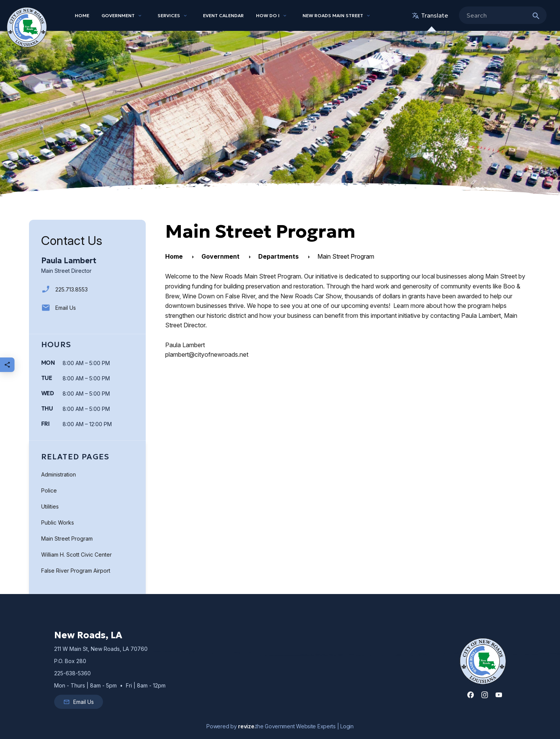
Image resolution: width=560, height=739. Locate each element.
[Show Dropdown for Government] (140, 16)
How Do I (268, 15)
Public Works (58, 522)
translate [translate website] (430, 15)
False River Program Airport (76, 571)
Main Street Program (67, 539)
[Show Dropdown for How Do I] (285, 16)
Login (347, 726)
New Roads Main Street (333, 15)
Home (82, 15)
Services (169, 15)
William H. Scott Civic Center (76, 555)
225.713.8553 (64, 289)
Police (49, 490)
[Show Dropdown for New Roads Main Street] (369, 16)
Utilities (50, 506)
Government (118, 15)
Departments (278, 256)
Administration (59, 474)
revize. (247, 726)
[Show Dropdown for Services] (185, 16)
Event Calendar (223, 15)
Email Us (59, 308)
